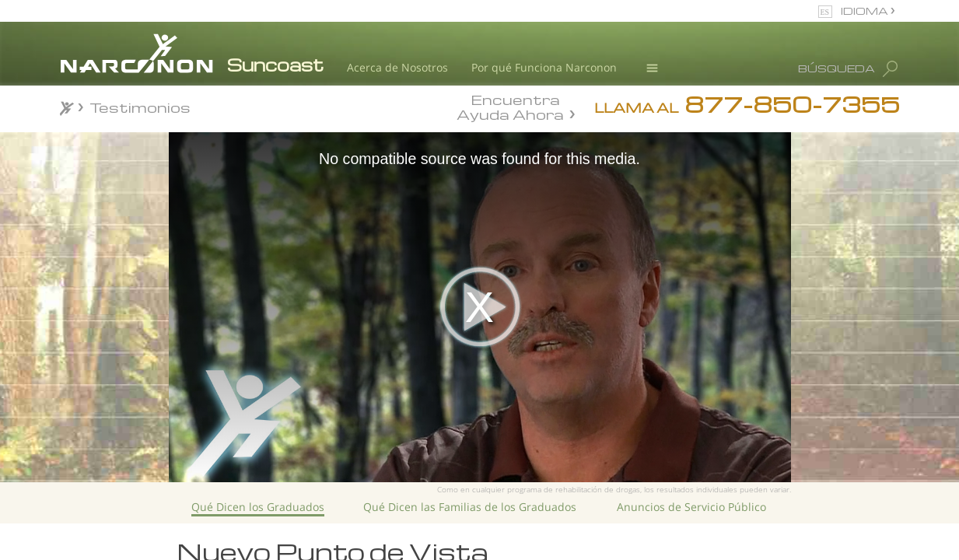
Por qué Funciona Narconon (544, 67)
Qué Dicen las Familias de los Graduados (470, 507)
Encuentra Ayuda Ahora (510, 106)
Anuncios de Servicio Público (691, 507)
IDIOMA (866, 10)
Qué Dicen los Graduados (258, 507)
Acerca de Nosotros (397, 67)
